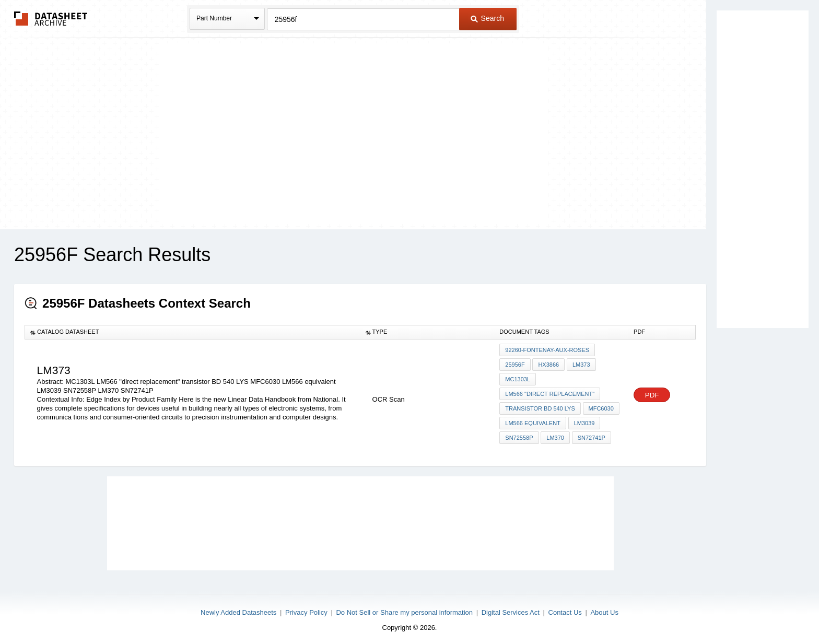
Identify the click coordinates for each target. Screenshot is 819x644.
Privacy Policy (306, 609)
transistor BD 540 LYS (540, 406)
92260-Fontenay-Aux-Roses (547, 350)
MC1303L (518, 378)
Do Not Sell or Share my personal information (404, 609)
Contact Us (565, 609)
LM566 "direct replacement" (550, 392)
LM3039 (584, 420)
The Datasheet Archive (51, 19)
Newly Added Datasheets (238, 609)
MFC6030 (601, 406)
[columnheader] (193, 332)
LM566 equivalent (533, 420)
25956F (515, 364)
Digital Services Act (511, 609)
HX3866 (548, 364)
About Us (604, 609)
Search (487, 18)
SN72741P (590, 435)
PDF (652, 393)
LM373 (580, 364)
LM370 (555, 435)
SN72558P (519, 435)
